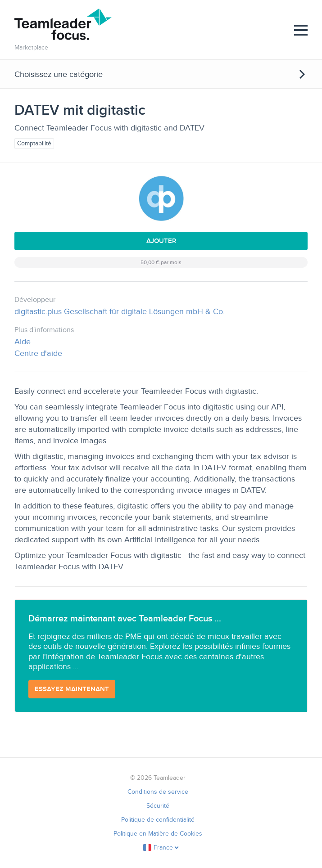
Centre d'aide (38, 353)
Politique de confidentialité (158, 820)
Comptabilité (34, 143)
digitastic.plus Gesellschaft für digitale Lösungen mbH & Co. (120, 311)
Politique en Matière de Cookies (158, 834)
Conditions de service (158, 792)
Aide (23, 342)
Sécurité (158, 806)
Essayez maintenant (72, 689)
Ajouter (161, 241)
